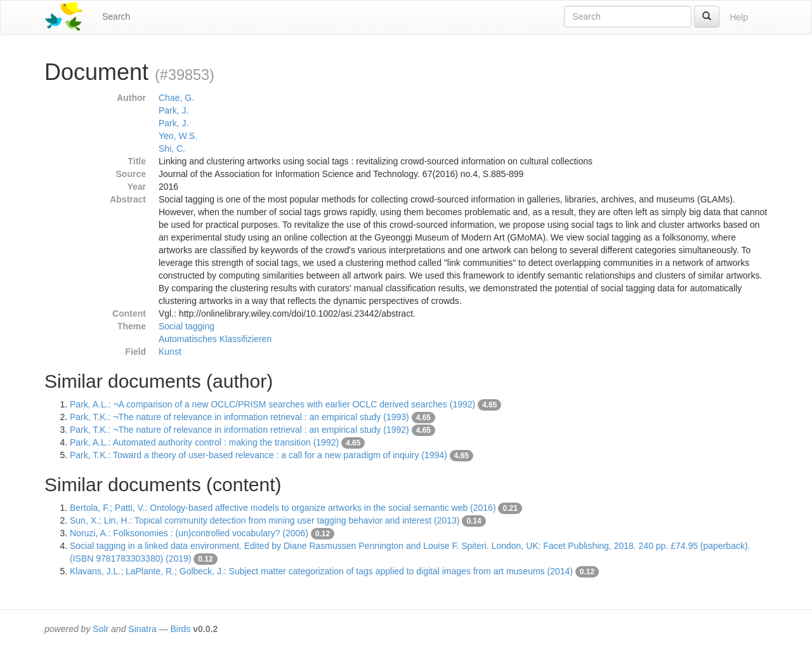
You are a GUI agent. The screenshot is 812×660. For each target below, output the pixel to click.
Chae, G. (176, 98)
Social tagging (187, 326)
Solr (101, 629)
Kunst (170, 352)
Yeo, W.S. (178, 136)
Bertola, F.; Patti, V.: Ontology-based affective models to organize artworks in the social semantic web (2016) (283, 508)
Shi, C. (172, 148)
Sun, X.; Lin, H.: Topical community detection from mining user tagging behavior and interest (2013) (265, 520)
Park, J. (174, 110)
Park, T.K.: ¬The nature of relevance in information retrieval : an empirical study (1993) (239, 417)
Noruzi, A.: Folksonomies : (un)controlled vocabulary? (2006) (189, 533)
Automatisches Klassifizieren (215, 339)
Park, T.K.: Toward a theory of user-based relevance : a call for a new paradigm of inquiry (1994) (259, 455)
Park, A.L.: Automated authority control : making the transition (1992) (204, 442)
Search (116, 16)
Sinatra (142, 629)
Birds (180, 629)
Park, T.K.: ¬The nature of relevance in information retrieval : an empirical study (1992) (239, 430)
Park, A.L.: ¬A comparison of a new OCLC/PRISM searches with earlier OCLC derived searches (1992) (272, 404)
